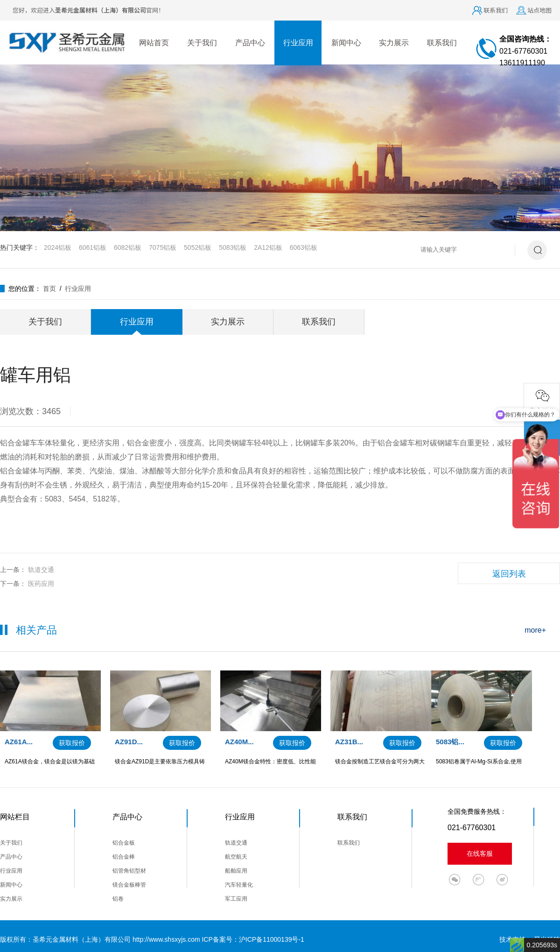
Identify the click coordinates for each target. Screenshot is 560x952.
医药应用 (41, 584)
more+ (535, 630)
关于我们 (202, 43)
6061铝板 (93, 247)
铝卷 (118, 899)
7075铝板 (163, 247)
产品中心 (250, 43)
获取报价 (72, 743)
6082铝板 (128, 247)
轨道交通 (41, 570)
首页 (49, 289)
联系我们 (496, 10)
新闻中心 (346, 43)
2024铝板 (58, 247)
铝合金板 (124, 843)
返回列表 (509, 574)
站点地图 (539, 10)
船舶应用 (236, 871)
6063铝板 (304, 247)
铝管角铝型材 (129, 871)
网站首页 (154, 43)
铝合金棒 (124, 857)
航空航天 (236, 857)
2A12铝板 (268, 247)
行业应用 (298, 43)
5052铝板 (198, 247)
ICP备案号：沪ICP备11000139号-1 (253, 939)
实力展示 (394, 43)
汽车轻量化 (239, 885)
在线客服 (480, 853)
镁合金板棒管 (129, 885)
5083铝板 (233, 247)
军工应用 (236, 899)
